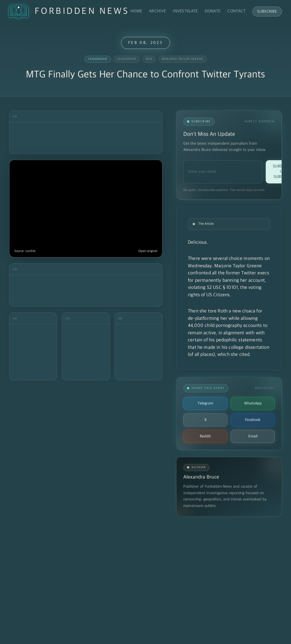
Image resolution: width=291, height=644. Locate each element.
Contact (236, 11)
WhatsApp (253, 403)
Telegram (205, 403)
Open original (148, 251)
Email (253, 436)
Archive (157, 11)
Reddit (205, 436)
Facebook (253, 420)
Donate (213, 11)
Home (136, 11)
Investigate (185, 11)
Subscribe (267, 11)
